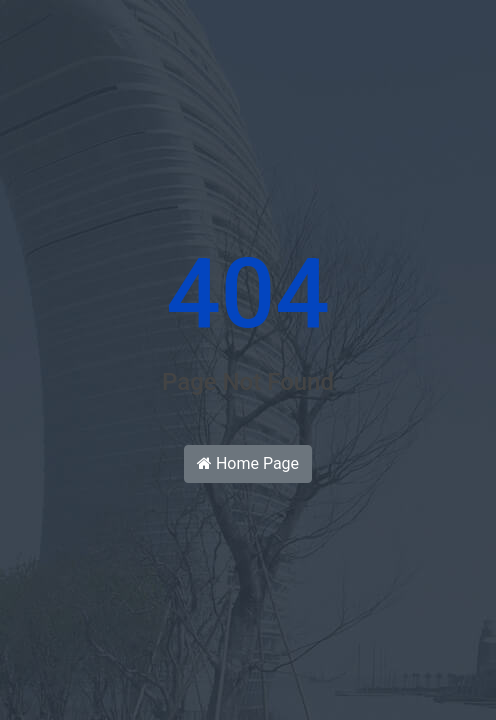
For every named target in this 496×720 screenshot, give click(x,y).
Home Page (248, 463)
